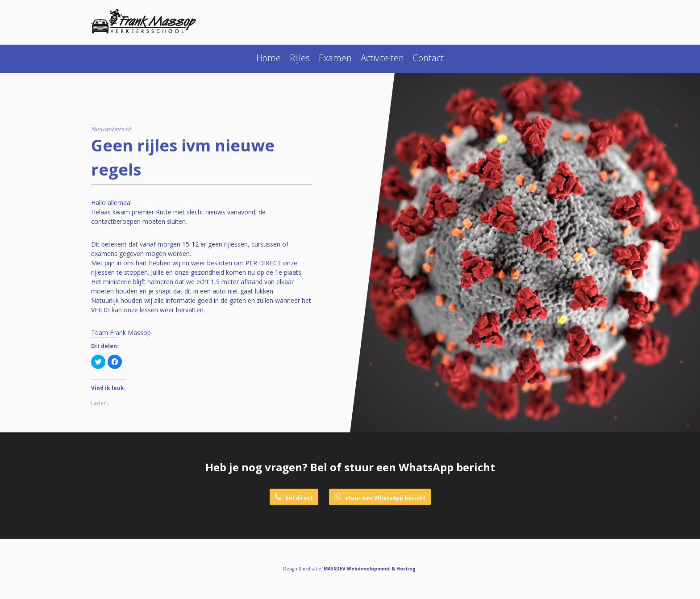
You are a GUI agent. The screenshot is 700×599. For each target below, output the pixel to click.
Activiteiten (382, 58)
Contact (428, 58)
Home (269, 58)
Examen (335, 58)
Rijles (300, 58)
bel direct (294, 497)
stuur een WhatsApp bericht (380, 497)
